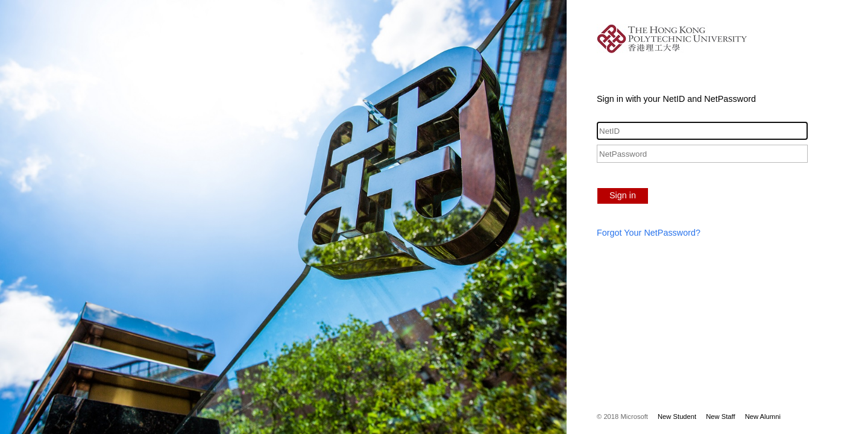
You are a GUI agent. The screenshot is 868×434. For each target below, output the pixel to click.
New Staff (720, 417)
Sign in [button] (623, 195)
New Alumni (763, 417)
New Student (677, 417)
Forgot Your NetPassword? (649, 233)
